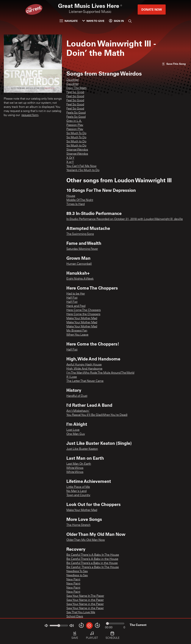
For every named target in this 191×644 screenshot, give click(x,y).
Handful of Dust (77, 396)
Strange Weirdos (77, 150)
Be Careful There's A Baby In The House (93, 555)
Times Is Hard (76, 204)
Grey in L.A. (74, 121)
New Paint (73, 580)
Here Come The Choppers (84, 310)
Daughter (73, 80)
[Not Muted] (46, 626)
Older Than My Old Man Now (86, 540)
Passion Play (75, 125)
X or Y (70, 162)
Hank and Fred (76, 306)
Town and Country (78, 495)
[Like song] (174, 64)
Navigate (69, 21)
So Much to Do (76, 142)
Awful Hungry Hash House (84, 365)
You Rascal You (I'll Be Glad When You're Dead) (97, 415)
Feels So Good (76, 113)
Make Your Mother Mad (82, 318)
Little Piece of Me (78, 487)
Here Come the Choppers (83, 314)
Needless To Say (77, 571)
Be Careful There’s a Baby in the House (92, 563)
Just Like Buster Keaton (82, 449)
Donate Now (152, 9)
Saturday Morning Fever (82, 249)
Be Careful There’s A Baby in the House (92, 559)
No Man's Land (76, 491)
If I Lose (72, 377)
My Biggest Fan (77, 331)
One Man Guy (76, 434)
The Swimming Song (80, 234)
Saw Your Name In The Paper (85, 596)
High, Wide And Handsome (84, 369)
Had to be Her (76, 294)
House (71, 196)
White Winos (75, 468)
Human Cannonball (79, 264)
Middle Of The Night (80, 200)
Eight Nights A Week (80, 279)
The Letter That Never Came (85, 381)
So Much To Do (76, 133)
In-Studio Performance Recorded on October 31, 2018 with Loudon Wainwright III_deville (125, 219)
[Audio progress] (115, 623)
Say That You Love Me (81, 612)
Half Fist (72, 298)
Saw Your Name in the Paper (85, 600)
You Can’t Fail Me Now (81, 166)
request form (30, 115)
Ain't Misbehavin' (78, 411)
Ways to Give (93, 21)
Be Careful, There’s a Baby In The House (93, 567)
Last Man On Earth (79, 464)
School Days (75, 617)
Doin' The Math (76, 88)
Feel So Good (75, 92)
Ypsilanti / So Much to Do (83, 170)
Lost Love (73, 430)
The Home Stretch (78, 525)
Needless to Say (77, 576)
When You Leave (77, 335)
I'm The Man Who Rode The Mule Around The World (100, 373)
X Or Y (70, 158)
